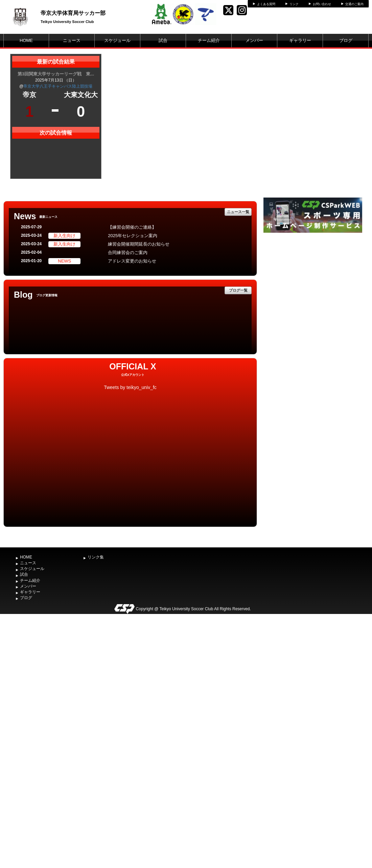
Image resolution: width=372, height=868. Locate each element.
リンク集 (96, 557)
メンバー (254, 40)
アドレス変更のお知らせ (132, 261)
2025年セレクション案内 (133, 236)
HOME (26, 40)
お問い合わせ (322, 4)
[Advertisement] (313, 285)
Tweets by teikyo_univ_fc (130, 387)
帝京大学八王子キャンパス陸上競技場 (58, 86)
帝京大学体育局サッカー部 (73, 13)
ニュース (72, 40)
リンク (294, 4)
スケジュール (117, 40)
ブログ (346, 40)
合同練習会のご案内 (128, 253)
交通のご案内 (354, 4)
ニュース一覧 (238, 212)
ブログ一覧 (238, 290)
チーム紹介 (209, 40)
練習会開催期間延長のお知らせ (139, 244)
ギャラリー (300, 40)
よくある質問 (266, 4)
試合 (163, 40)
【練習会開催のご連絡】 (132, 227)
